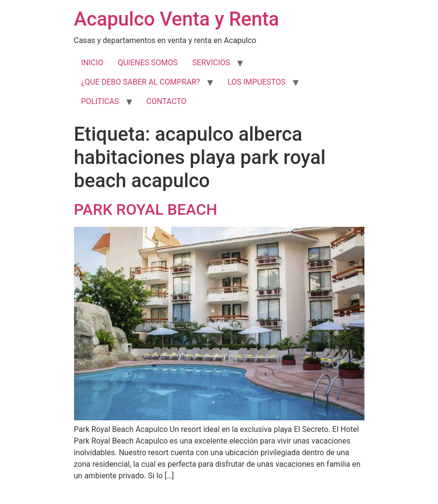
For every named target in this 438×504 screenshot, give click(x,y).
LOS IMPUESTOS (257, 82)
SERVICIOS (211, 63)
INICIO (92, 63)
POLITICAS (100, 101)
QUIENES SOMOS (148, 63)
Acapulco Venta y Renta (177, 19)
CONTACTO (166, 101)
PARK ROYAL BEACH (146, 209)
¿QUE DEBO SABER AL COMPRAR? (141, 82)
